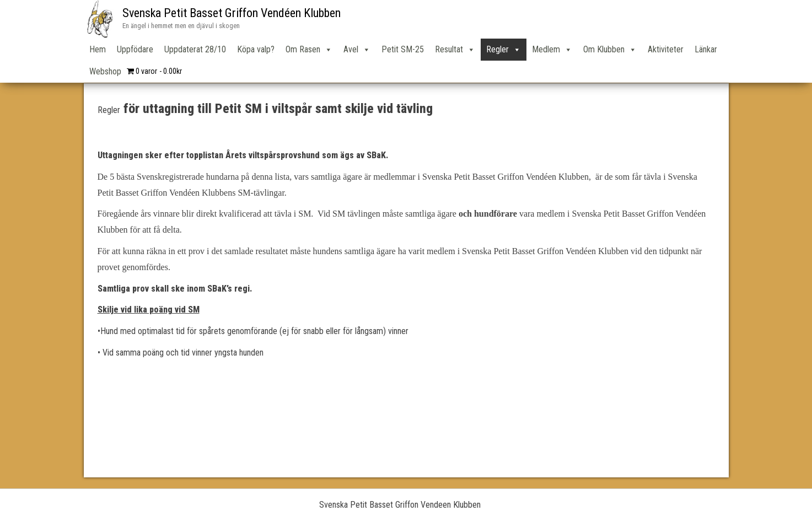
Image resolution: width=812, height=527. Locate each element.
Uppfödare (135, 49)
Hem (98, 49)
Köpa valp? (256, 49)
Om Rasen (309, 50)
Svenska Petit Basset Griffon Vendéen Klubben (232, 13)
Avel (357, 50)
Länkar (706, 49)
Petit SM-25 (403, 49)
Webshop (105, 71)
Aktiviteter (666, 49)
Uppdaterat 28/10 (195, 49)
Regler (504, 50)
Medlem (552, 50)
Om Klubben (610, 50)
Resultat (455, 50)
